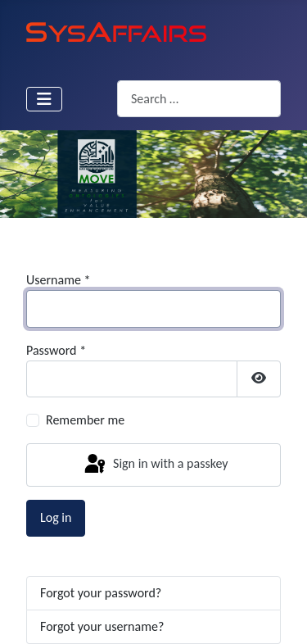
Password (56, 350)
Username (58, 280)
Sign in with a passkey (155, 465)
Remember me (85, 420)
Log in (56, 517)
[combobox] (199, 99)
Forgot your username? (102, 626)
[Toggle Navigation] (44, 99)
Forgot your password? (101, 593)
